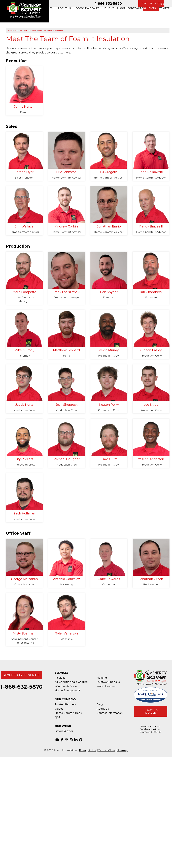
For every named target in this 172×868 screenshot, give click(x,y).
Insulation (61, 678)
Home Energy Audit (67, 690)
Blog (100, 704)
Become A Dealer (150, 711)
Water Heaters (106, 686)
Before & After (64, 731)
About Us (103, 709)
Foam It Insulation (55, 31)
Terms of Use (107, 750)
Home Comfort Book (68, 713)
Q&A (58, 717)
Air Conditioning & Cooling (71, 682)
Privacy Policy (88, 750)
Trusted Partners (65, 704)
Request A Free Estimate (21, 675)
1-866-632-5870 (108, 4)
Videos (59, 709)
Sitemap (123, 750)
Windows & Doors (66, 686)
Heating (102, 678)
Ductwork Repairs (108, 682)
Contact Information (110, 713)
